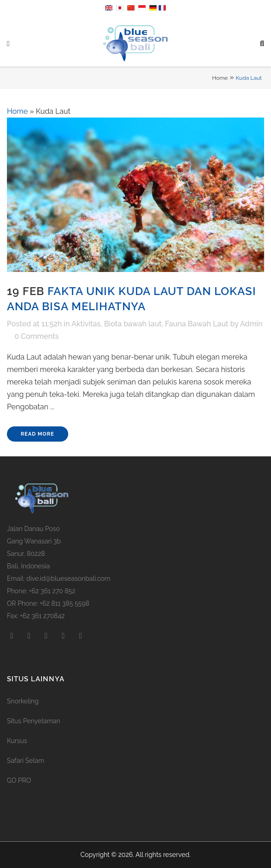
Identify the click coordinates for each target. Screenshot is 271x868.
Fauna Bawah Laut (197, 324)
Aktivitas (86, 324)
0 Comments (36, 336)
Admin (251, 324)
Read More (38, 434)
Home (220, 78)
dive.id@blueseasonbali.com (68, 579)
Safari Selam (26, 761)
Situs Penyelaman (33, 721)
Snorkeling (23, 701)
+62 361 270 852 (52, 591)
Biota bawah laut (133, 324)
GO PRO (19, 780)
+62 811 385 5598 (65, 603)
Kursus (17, 741)
